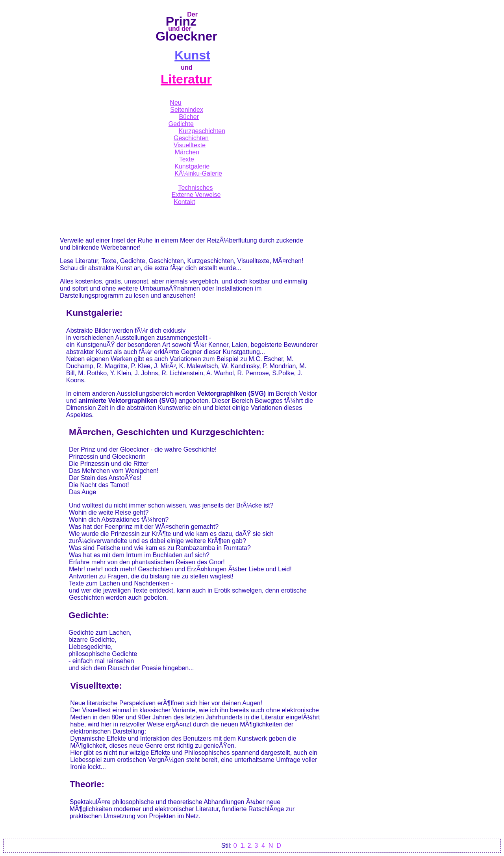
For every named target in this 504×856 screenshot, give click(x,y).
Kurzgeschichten (202, 131)
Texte (187, 159)
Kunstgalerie (192, 166)
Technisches (195, 188)
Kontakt (184, 202)
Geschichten (191, 138)
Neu (175, 103)
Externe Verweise (196, 195)
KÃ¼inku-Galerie (198, 173)
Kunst (192, 55)
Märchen (187, 152)
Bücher (189, 117)
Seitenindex (187, 110)
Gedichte (181, 124)
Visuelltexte (190, 145)
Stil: (227, 846)
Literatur (186, 79)
